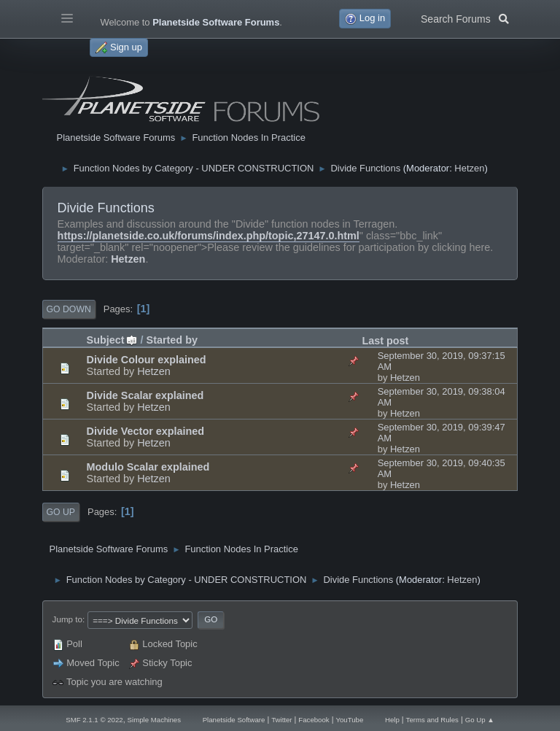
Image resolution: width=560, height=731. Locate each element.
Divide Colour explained (147, 360)
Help (392, 720)
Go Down (69, 309)
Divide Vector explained (146, 431)
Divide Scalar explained (145, 395)
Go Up (61, 512)
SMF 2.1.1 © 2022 (94, 720)
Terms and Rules (432, 720)
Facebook (314, 720)
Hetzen (469, 168)
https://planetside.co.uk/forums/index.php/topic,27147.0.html (209, 236)
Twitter (281, 720)
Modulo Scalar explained (148, 467)
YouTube (349, 720)
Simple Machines (154, 720)
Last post (385, 341)
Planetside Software (234, 720)
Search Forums (465, 18)
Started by (172, 340)
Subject (112, 340)
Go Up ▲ (480, 720)
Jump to (67, 619)
